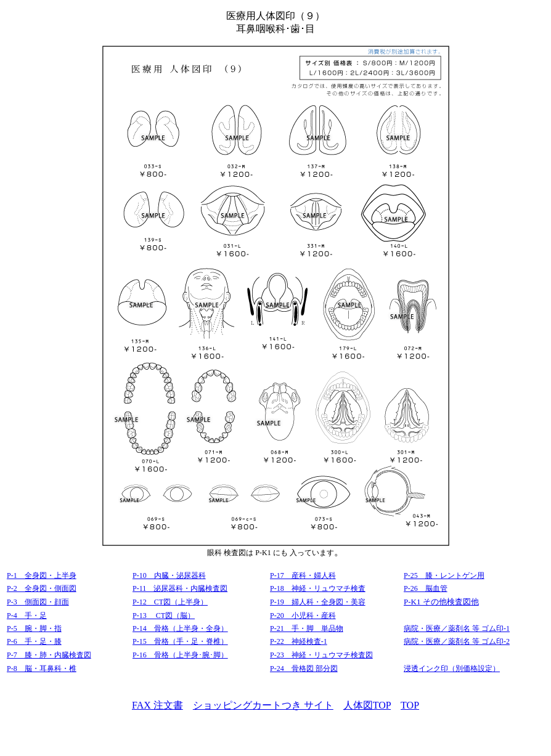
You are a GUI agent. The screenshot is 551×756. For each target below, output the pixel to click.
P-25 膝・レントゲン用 (444, 575)
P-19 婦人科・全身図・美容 (318, 602)
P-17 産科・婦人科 (303, 575)
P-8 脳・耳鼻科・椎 (42, 669)
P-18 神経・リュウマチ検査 (318, 588)
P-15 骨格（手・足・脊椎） (180, 641)
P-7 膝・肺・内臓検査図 (49, 655)
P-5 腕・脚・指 (34, 628)
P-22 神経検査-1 (299, 641)
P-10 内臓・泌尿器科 (169, 575)
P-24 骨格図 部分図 (304, 669)
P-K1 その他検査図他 (441, 602)
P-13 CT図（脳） (164, 616)
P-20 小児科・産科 (303, 616)
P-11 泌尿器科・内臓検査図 (180, 588)
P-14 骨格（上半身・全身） (180, 628)
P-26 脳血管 (426, 588)
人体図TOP (367, 705)
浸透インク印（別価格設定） (452, 669)
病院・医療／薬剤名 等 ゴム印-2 (457, 641)
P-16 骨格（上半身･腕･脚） (180, 655)
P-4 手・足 (27, 616)
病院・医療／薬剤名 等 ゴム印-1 (457, 628)
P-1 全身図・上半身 (42, 575)
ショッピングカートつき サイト (263, 705)
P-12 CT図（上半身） (170, 602)
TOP (410, 705)
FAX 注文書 (157, 705)
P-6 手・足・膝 (34, 641)
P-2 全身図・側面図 (42, 588)
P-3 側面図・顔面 (38, 602)
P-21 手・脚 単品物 (307, 628)
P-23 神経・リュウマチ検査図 (321, 655)
